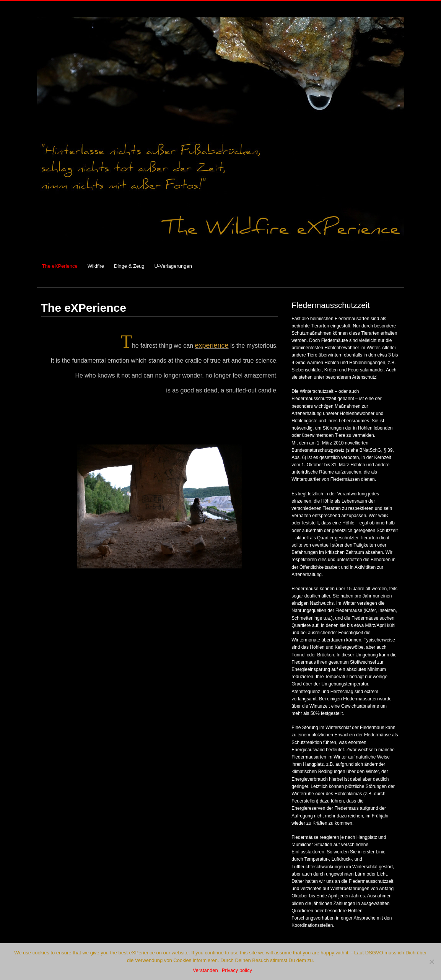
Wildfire (96, 266)
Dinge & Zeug (129, 266)
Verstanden (205, 970)
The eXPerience (60, 266)
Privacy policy (237, 970)
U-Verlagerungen (173, 266)
